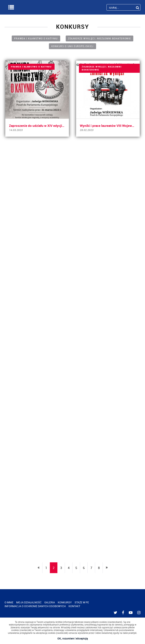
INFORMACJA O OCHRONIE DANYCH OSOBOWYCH (35, 606)
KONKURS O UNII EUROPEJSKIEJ (72, 46)
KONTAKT (74, 606)
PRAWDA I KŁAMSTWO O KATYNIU (36, 38)
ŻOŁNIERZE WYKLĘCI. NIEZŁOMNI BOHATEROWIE (99, 38)
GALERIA (50, 602)
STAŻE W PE (82, 602)
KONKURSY (65, 602)
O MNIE (9, 602)
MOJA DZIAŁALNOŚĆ (29, 602)
